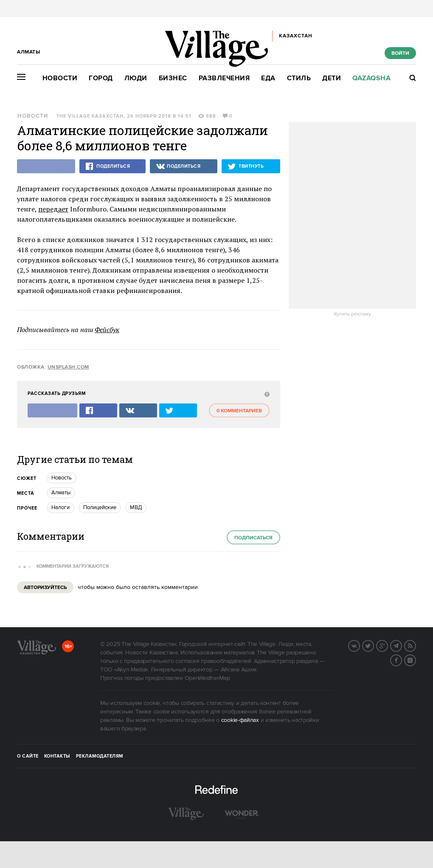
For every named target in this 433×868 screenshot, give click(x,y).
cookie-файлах (240, 720)
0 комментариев (239, 411)
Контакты (57, 756)
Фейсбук (107, 330)
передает (53, 209)
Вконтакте (360, 645)
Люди (136, 78)
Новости (60, 78)
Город (101, 78)
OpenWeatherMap (207, 678)
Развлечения (224, 78)
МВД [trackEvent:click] (136, 507)
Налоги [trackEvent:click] (60, 507)
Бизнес (173, 78)
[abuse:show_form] (266, 394)
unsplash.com (68, 367)
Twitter (374, 645)
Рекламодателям (100, 756)
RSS (416, 645)
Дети (332, 78)
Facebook (402, 659)
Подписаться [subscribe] (253, 538)
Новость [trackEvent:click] (62, 478)
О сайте (28, 756)
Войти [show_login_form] (400, 53)
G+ (388, 645)
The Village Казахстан (90, 116)
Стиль (299, 78)
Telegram (402, 645)
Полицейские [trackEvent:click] (100, 507)
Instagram (416, 659)
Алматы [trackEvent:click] (61, 493)
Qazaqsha (371, 78)
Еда (268, 78)
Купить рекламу (353, 314)
